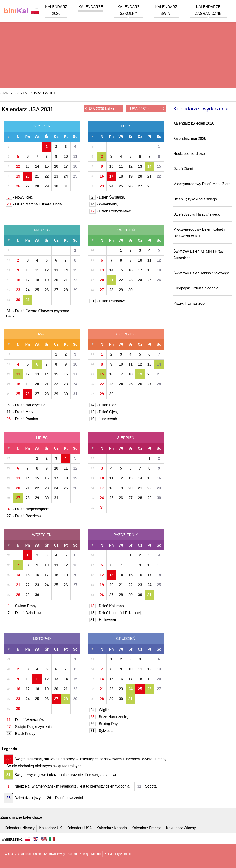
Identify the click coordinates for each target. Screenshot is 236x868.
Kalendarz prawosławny (49, 854)
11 (75, 156)
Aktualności (23, 854)
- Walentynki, (104, 204)
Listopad (42, 639)
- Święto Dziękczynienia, (29, 727)
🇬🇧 (36, 839)
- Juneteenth (103, 419)
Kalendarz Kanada (112, 828)
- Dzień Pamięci (22, 419)
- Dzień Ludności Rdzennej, (116, 613)
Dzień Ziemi (183, 169)
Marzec (42, 230)
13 (28, 166)
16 (56, 166)
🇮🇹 (52, 839)
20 (28, 176)
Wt (37, 137)
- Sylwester (102, 731)
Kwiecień (126, 230)
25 (75, 176)
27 (28, 186)
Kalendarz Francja (147, 828)
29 (47, 186)
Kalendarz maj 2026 (190, 138)
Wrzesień (42, 535)
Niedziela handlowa (189, 153)
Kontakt (96, 854)
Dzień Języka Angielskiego (195, 199)
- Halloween (103, 620)
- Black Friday (20, 734)
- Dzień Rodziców (24, 516)
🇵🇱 (22, 11)
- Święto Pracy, (21, 606)
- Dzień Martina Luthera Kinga (34, 204)
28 (37, 186)
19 (18, 176)
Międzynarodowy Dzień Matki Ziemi (202, 184)
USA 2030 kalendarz (103, 108)
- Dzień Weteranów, (25, 720)
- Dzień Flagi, (104, 405)
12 (18, 166)
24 (66, 176)
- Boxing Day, (104, 724)
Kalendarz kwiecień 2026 (194, 123)
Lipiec (42, 438)
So (75, 137)
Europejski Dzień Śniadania (196, 288)
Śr (47, 137)
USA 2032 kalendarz (147, 108)
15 (47, 166)
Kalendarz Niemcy (20, 828)
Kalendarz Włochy (181, 828)
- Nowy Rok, (19, 197)
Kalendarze (91, 7)
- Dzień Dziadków (24, 613)
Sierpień (126, 438)
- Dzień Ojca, (104, 412)
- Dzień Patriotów (107, 301)
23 (56, 176)
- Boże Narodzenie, (109, 717)
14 (37, 166)
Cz (56, 137)
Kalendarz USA (79, 828)
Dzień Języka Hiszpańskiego (197, 214)
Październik (126, 535)
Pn (28, 137)
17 (66, 166)
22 (47, 176)
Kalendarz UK (51, 828)
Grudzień (126, 639)
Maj (42, 334)
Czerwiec (126, 334)
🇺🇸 (44, 839)
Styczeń (42, 126)
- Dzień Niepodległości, (28, 509)
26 (18, 186)
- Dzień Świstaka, (107, 197)
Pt (66, 137)
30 (56, 186)
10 (66, 156)
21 (37, 176)
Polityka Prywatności (117, 854)
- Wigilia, (100, 710)
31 (66, 186)
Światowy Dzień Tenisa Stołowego (201, 273)
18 (75, 166)
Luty (126, 126)
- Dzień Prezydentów (110, 211)
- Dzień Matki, (20, 412)
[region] (118, 51)
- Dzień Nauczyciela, (26, 405)
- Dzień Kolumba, (107, 606)
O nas (9, 854)
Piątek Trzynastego (189, 303)
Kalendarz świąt (78, 854)
